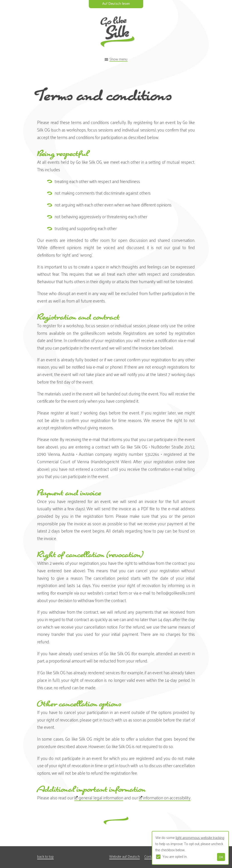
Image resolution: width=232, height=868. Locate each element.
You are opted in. (175, 856)
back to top (45, 856)
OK (221, 857)
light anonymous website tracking (200, 837)
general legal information (101, 798)
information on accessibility (167, 798)
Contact (150, 856)
